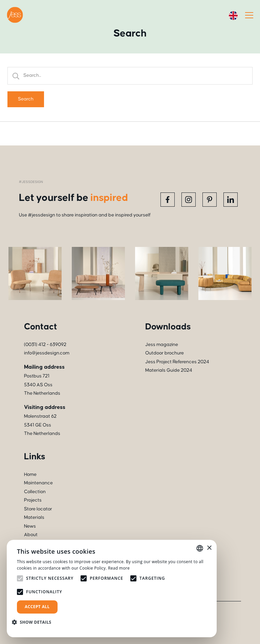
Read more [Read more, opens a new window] (119, 568)
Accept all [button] (37, 607)
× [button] (209, 548)
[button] (34, 622)
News (30, 526)
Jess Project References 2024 (177, 362)
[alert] (112, 589)
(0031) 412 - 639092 (45, 345)
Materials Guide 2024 (169, 370)
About (31, 535)
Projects (33, 500)
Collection (35, 492)
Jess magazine (162, 345)
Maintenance (38, 483)
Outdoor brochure (165, 353)
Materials (34, 517)
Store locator (38, 509)
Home (30, 475)
